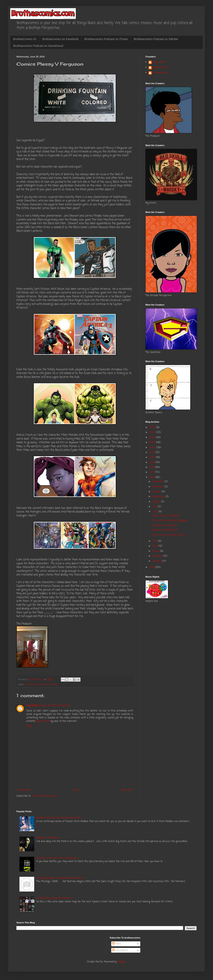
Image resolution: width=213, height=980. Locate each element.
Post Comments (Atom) (45, 796)
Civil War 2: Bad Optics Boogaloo (169, 521)
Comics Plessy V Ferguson (166, 516)
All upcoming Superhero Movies (54, 898)
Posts (117, 944)
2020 (153, 457)
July (155, 507)
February (158, 556)
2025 (153, 432)
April (155, 546)
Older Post (126, 790)
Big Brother (159, 62)
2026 (153, 428)
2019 (152, 463)
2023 (153, 442)
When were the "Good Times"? (169, 535)
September (159, 497)
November (158, 487)
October (157, 492)
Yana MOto (32, 706)
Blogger (122, 962)
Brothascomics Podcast (164, 525)
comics (29, 684)
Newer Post (24, 790)
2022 (153, 448)
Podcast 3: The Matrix (48, 838)
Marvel (54, 684)
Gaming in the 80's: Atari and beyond (57, 858)
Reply (29, 726)
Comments (120, 950)
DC (48, 684)
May (155, 541)
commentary (40, 684)
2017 (152, 472)
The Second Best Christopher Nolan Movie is (61, 878)
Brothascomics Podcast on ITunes (106, 39)
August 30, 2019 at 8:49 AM (54, 706)
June (155, 512)
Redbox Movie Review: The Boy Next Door (59, 818)
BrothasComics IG (25, 39)
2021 (152, 452)
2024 (153, 438)
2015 (152, 567)
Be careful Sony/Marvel (165, 530)
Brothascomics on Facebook (61, 39)
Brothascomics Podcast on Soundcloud (38, 46)
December (158, 482)
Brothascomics (161, 68)
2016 (152, 477)
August (157, 502)
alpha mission (43, 721)
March (156, 551)
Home (75, 790)
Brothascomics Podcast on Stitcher (156, 39)
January (157, 561)
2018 (152, 467)
